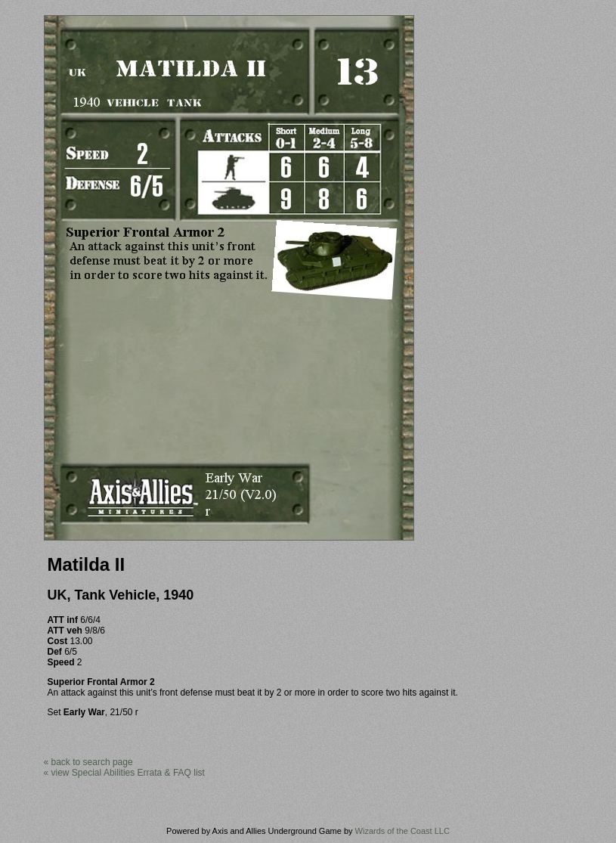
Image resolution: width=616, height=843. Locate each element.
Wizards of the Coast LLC (402, 831)
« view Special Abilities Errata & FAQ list (124, 773)
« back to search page (88, 762)
